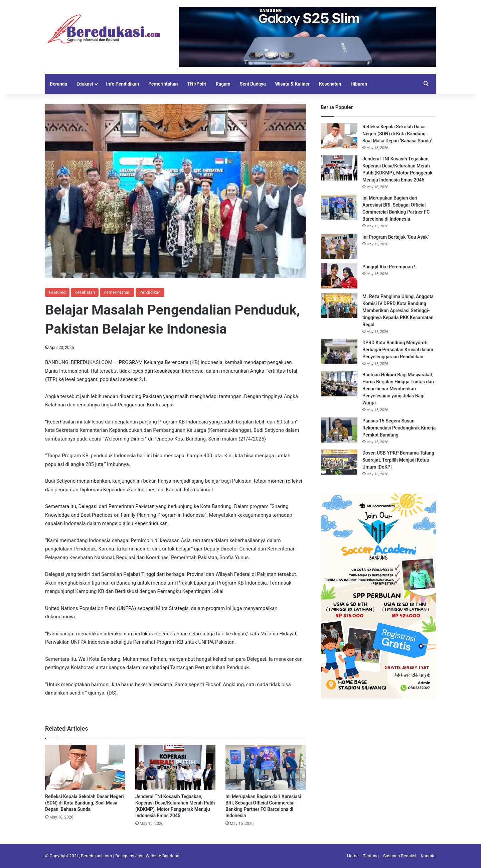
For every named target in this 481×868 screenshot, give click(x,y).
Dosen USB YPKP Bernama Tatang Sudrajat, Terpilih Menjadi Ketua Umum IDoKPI (398, 460)
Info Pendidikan (122, 84)
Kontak (428, 856)
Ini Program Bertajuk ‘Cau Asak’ (396, 237)
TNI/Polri (197, 84)
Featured (57, 292)
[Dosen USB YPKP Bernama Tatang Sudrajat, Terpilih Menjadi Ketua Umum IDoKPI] (339, 462)
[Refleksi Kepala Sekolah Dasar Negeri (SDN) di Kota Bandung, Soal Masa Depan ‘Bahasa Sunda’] (85, 768)
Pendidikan (150, 292)
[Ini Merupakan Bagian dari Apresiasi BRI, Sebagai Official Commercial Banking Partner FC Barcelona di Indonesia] (266, 768)
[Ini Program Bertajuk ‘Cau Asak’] (339, 246)
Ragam (223, 84)
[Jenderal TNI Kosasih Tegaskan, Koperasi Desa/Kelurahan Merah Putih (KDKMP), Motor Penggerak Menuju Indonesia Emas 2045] (175, 768)
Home (353, 856)
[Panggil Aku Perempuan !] (339, 276)
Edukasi (85, 84)
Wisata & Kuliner (292, 84)
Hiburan (359, 84)
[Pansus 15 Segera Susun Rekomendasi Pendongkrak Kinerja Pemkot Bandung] (339, 430)
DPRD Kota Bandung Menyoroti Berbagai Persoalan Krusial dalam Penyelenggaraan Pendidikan (398, 350)
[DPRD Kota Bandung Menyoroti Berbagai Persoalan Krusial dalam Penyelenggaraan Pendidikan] (339, 352)
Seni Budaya (253, 84)
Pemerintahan (163, 84)
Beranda (58, 84)
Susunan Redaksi (400, 856)
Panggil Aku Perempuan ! (389, 267)
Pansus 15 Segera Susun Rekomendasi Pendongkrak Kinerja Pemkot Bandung (399, 428)
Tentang (371, 856)
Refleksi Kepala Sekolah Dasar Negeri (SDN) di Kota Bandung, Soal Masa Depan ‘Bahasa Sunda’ (85, 803)
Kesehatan (330, 84)
